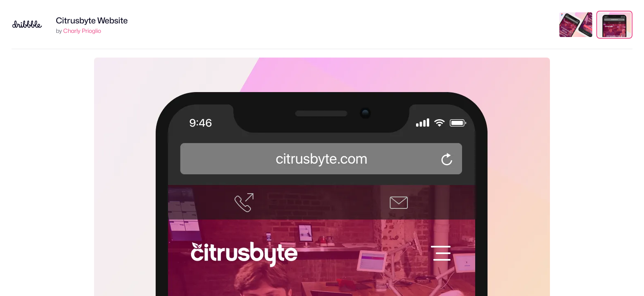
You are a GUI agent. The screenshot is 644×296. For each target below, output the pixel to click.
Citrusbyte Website (92, 21)
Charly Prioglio (82, 31)
